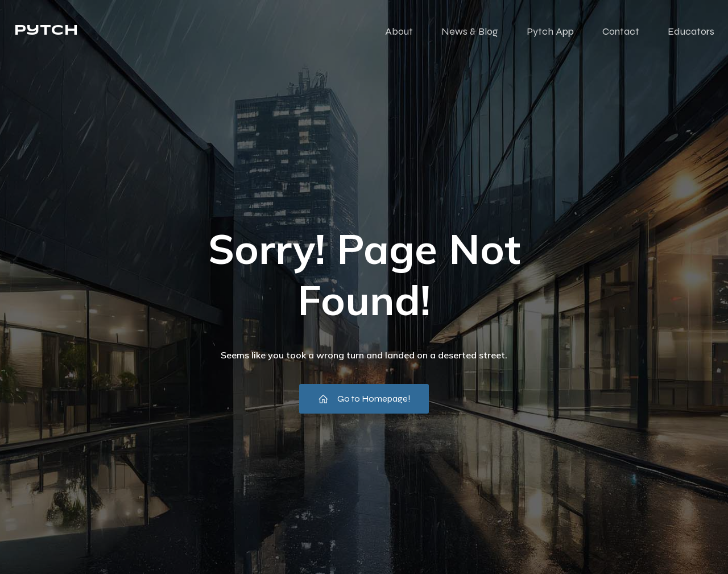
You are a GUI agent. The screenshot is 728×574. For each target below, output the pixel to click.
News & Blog (470, 31)
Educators (691, 31)
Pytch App (550, 31)
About (399, 31)
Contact (621, 31)
